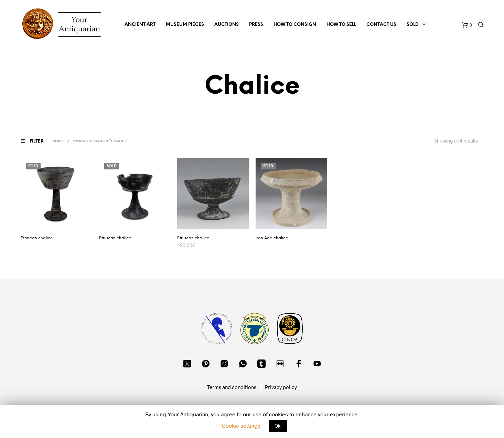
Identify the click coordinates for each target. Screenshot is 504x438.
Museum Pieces (185, 25)
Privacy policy (281, 387)
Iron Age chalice (272, 238)
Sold (413, 25)
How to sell (341, 25)
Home (58, 141)
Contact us (381, 25)
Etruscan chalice (37, 238)
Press (256, 25)
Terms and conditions (232, 387)
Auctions (227, 25)
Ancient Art (140, 25)
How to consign (295, 25)
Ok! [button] (278, 426)
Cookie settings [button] (241, 425)
